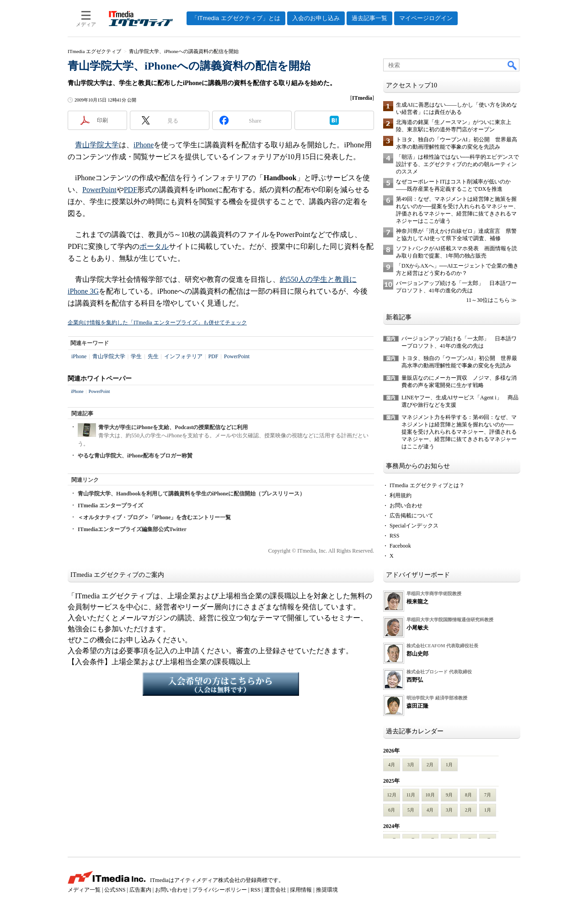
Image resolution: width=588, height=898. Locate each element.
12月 (392, 795)
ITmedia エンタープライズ (110, 505)
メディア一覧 (84, 890)
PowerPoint (99, 190)
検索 (513, 65)
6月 (392, 810)
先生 (153, 356)
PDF (131, 190)
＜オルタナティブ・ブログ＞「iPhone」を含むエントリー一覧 (154, 517)
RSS (394, 536)
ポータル (154, 246)
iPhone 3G (83, 291)
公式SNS (115, 890)
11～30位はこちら (488, 300)
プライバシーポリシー (219, 890)
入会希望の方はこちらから (221, 684)
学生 (136, 356)
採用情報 (301, 890)
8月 (468, 795)
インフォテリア (183, 356)
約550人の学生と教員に (318, 279)
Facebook (400, 546)
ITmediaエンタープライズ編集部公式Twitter (132, 529)
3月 (411, 765)
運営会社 (275, 890)
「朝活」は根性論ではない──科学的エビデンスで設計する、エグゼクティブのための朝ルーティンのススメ (457, 164)
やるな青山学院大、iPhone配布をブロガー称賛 (135, 456)
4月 (392, 765)
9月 (449, 795)
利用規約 (401, 495)
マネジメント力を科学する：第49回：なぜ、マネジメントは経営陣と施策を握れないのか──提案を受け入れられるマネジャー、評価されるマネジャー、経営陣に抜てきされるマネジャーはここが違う (459, 432)
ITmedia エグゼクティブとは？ (427, 485)
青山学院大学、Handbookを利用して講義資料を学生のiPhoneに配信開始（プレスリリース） (191, 494)
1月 (449, 765)
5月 (411, 810)
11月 (411, 795)
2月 (430, 765)
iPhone (144, 145)
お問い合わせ (406, 505)
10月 (430, 795)
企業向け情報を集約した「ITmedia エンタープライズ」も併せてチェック (157, 323)
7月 (488, 795)
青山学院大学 (97, 145)
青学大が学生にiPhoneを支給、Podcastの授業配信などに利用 (173, 427)
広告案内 (140, 890)
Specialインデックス (414, 526)
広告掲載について (412, 516)
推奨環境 (327, 890)
